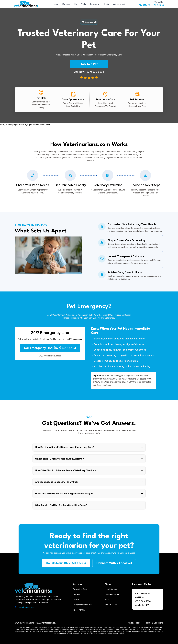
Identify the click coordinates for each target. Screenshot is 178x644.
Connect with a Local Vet (114, 563)
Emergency (95, 4)
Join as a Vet (119, 4)
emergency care (112, 594)
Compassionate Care (82, 605)
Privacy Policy (134, 623)
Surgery (76, 594)
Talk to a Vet (89, 64)
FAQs (107, 4)
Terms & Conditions (155, 623)
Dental (76, 599)
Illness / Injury (79, 610)
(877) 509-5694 (152, 5)
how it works (111, 589)
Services (66, 4)
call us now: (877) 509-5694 (66, 563)
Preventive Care (80, 589)
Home (56, 4)
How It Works (80, 4)
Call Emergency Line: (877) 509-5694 (50, 348)
